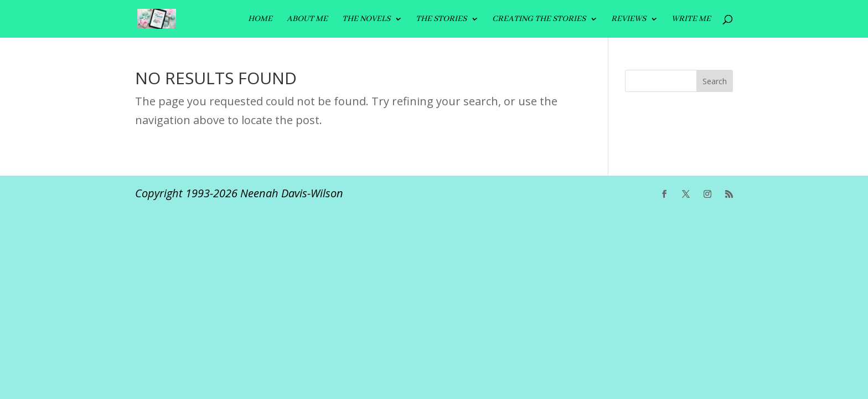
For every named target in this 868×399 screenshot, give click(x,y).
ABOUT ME (307, 19)
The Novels (366, 19)
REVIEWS (629, 19)
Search (715, 81)
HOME (260, 19)
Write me (691, 19)
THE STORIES (441, 19)
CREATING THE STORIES (539, 19)
